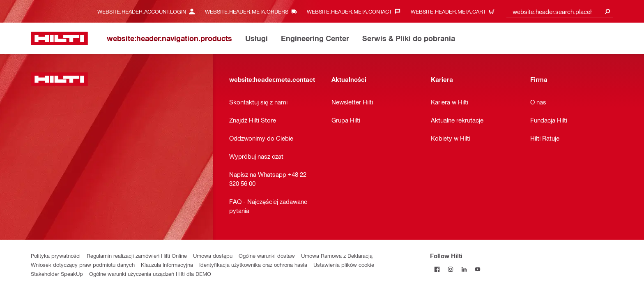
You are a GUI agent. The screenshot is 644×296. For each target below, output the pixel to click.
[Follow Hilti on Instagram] (450, 269)
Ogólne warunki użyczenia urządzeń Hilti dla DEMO (150, 274)
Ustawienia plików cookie (344, 265)
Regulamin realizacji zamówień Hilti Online (137, 256)
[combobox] (560, 11)
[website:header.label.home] (59, 38)
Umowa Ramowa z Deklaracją (337, 256)
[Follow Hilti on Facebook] (437, 269)
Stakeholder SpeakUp (57, 274)
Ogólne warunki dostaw (267, 256)
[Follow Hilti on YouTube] (477, 269)
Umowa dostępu (213, 256)
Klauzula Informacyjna (167, 265)
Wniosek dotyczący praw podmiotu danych (83, 265)
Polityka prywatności (56, 256)
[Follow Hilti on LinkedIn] (464, 269)
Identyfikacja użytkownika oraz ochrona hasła (253, 265)
